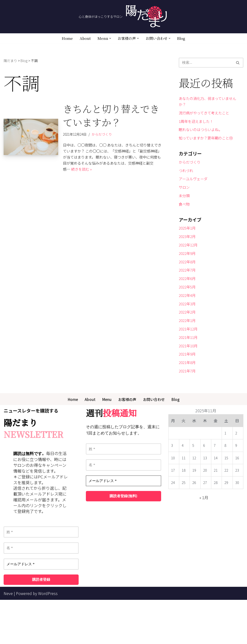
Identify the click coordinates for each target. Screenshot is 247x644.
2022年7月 (188, 297)
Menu (106, 443)
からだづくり (104, 136)
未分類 (185, 212)
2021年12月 (189, 365)
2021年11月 (189, 375)
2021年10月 (189, 385)
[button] (109, 38)
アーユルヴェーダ (194, 192)
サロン (185, 202)
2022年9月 (188, 277)
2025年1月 (188, 248)
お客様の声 (127, 443)
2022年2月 (188, 346)
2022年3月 (188, 336)
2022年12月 (189, 268)
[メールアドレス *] (41, 608)
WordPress (48, 637)
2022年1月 (188, 355)
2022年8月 (188, 287)
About (83, 38)
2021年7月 (188, 414)
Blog (184, 38)
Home (65, 38)
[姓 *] (41, 576)
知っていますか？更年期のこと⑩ (208, 146)
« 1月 (204, 542)
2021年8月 (188, 404)
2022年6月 (188, 307)
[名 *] (41, 592)
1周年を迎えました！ (197, 126)
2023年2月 (188, 258)
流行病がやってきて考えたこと (206, 117)
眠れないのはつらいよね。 (202, 136)
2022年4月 (188, 326)
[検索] (206, 63)
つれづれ (186, 182)
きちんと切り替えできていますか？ (111, 117)
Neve (8, 637)
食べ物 (185, 221)
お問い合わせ (155, 443)
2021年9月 (188, 394)
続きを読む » (90, 178)
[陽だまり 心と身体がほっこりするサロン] (124, 17)
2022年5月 (188, 316)
